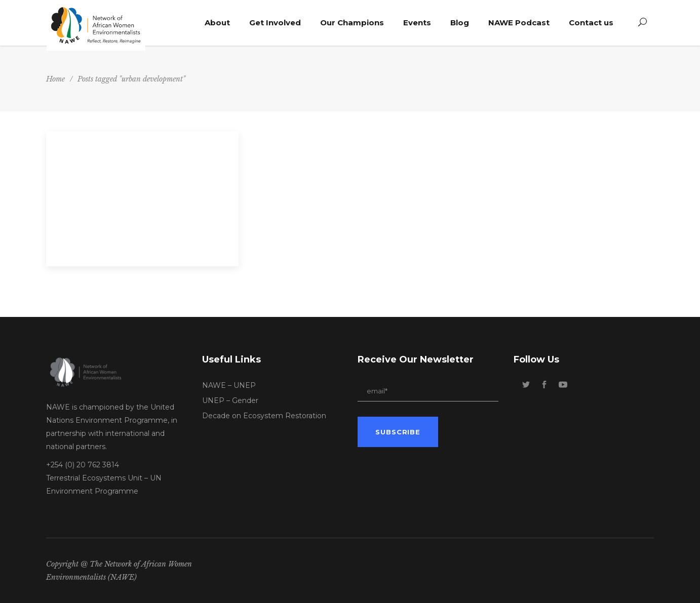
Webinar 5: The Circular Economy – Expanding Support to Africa (138, 195)
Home (55, 79)
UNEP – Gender (230, 400)
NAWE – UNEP (229, 385)
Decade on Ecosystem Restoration (264, 416)
